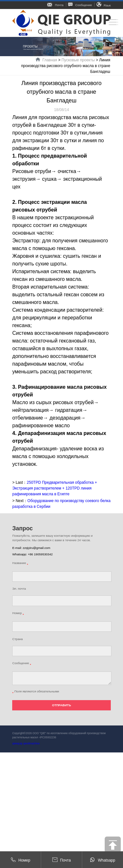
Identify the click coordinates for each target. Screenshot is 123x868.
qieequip (17, 743)
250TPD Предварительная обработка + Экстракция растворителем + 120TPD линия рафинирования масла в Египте (55, 488)
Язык (103, 5)
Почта (55, 5)
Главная (50, 60)
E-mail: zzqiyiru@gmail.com (31, 548)
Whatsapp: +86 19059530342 (32, 554)
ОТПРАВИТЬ (61, 705)
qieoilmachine (31, 743)
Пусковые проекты (78, 60)
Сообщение (80, 5)
